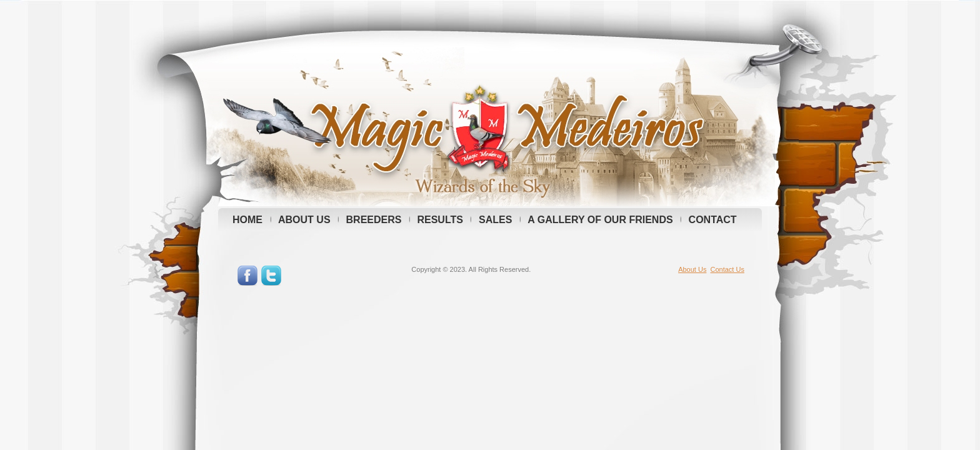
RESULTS (440, 220)
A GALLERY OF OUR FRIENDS (600, 220)
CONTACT (713, 220)
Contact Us (727, 269)
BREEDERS (374, 220)
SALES (495, 220)
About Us (692, 269)
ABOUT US (304, 220)
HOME (247, 220)
